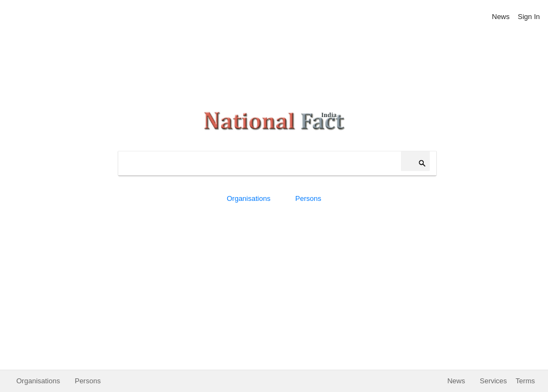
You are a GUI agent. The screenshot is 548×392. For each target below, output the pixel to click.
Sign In (529, 17)
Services (494, 381)
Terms (525, 381)
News (501, 17)
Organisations (248, 198)
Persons (308, 198)
